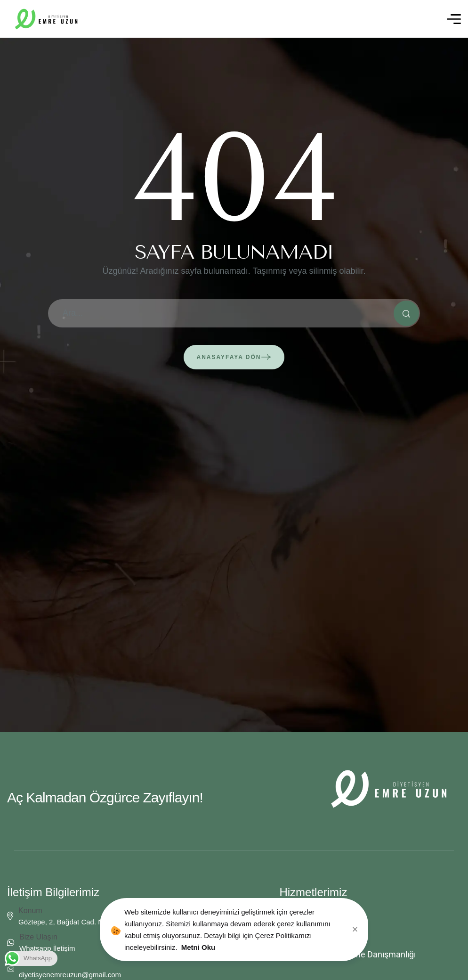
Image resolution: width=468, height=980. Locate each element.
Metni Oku (198, 947)
